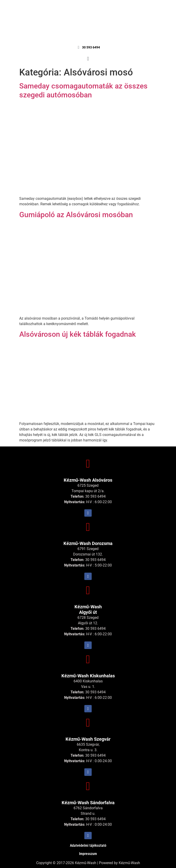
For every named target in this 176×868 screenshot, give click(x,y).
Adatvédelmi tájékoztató (88, 845)
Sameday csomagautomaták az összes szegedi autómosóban (83, 90)
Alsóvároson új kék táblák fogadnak (78, 334)
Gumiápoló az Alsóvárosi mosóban (76, 215)
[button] (88, 59)
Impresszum (88, 854)
